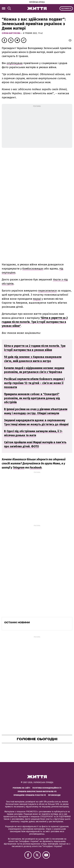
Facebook (36, 468)
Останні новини (17, 622)
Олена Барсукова (11, 33)
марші (37, 299)
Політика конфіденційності (47, 788)
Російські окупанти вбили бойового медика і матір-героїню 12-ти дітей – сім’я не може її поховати (34, 383)
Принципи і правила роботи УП (30, 795)
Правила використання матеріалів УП (37, 791)
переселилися (47, 291)
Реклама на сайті (21, 788)
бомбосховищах (33, 269)
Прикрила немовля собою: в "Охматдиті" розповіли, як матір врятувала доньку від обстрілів (32, 398)
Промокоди (54, 795)
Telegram (19, 468)
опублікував (15, 63)
